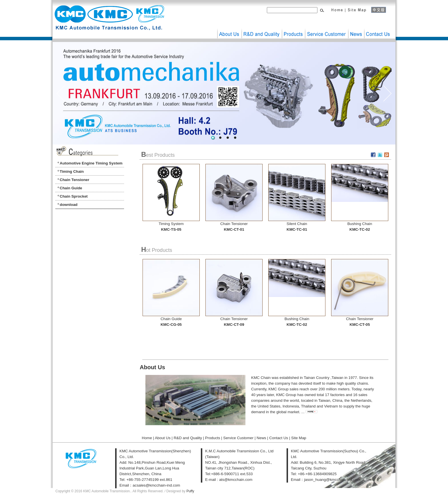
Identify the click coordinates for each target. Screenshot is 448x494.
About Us (229, 30)
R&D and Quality (262, 30)
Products (293, 30)
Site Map (357, 9)
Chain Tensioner (74, 180)
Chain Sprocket (74, 196)
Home (337, 9)
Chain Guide (71, 188)
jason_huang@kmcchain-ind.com (332, 480)
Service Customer (326, 30)
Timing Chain (72, 171)
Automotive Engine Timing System (91, 163)
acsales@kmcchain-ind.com (156, 485)
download (69, 205)
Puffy (190, 491)
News (356, 30)
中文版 (381, 9)
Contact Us (379, 30)
